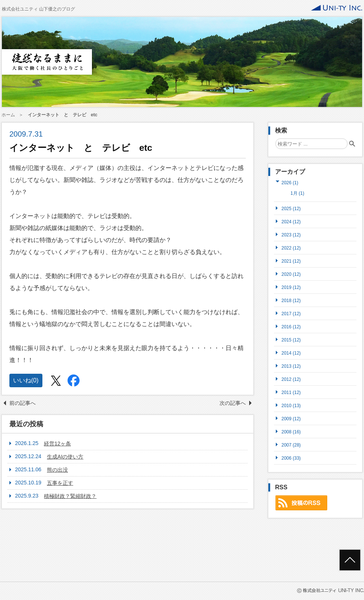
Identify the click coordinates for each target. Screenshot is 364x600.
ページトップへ (350, 560)
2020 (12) (291, 274)
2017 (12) (291, 314)
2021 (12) (291, 261)
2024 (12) (291, 222)
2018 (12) (291, 300)
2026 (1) (290, 183)
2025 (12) (291, 208)
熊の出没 (57, 470)
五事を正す (60, 483)
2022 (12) (291, 248)
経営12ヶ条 (57, 444)
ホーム (8, 115)
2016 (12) (291, 327)
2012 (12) (291, 379)
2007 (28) (291, 445)
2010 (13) (291, 405)
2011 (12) (291, 392)
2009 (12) (291, 419)
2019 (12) (291, 287)
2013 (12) (291, 366)
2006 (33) (291, 458)
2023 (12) (291, 235)
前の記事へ (23, 403)
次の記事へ (233, 403)
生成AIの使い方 (65, 457)
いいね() (26, 380)
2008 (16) (291, 432)
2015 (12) (291, 340)
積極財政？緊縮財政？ (70, 496)
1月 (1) (297, 193)
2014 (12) (291, 353)
